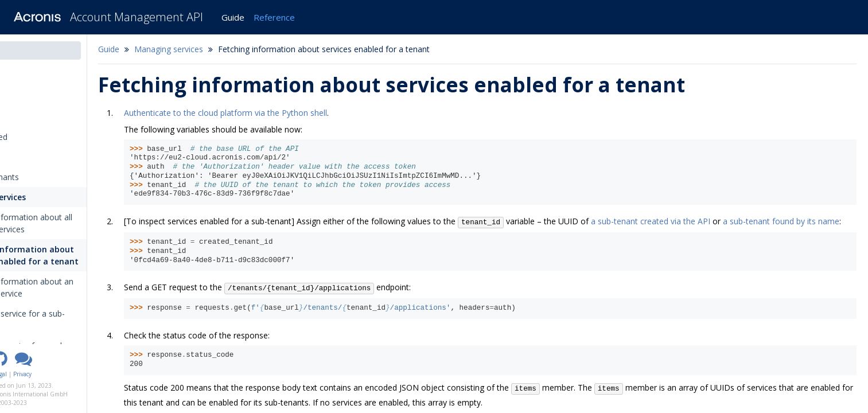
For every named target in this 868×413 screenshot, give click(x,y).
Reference (274, 17)
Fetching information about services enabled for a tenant (81, 255)
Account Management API (137, 17)
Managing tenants (44, 177)
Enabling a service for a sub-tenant (75, 320)
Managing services (46, 197)
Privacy (84, 374)
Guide (233, 17)
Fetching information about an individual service (79, 287)
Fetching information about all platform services (78, 223)
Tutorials (26, 157)
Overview (27, 117)
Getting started (38, 137)
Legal (62, 374)
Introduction (36, 77)
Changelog (34, 97)
